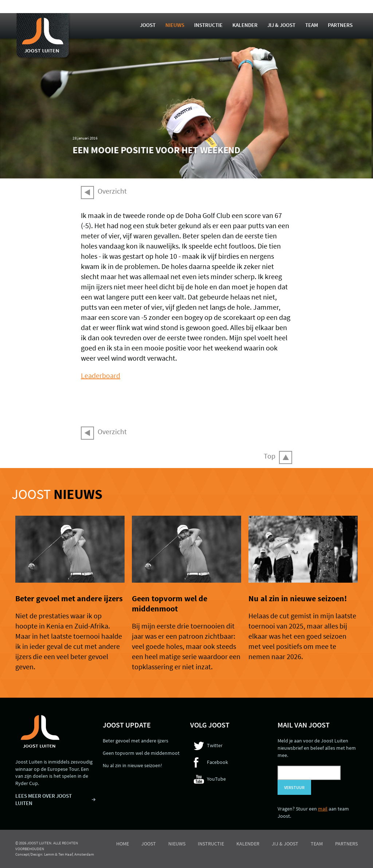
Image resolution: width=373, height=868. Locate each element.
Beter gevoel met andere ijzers (69, 598)
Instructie (208, 25)
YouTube (216, 779)
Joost (148, 25)
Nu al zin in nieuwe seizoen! (298, 598)
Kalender (245, 25)
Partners (340, 25)
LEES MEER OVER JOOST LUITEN (44, 799)
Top (270, 456)
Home (123, 844)
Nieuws (175, 25)
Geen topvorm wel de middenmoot (170, 603)
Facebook (217, 762)
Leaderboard (101, 375)
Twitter (215, 745)
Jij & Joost (281, 25)
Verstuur (294, 787)
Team (312, 25)
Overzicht (112, 191)
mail (323, 809)
